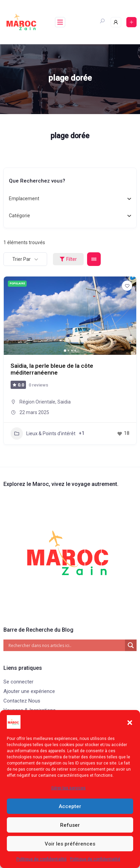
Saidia (64, 402)
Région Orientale (37, 402)
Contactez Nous (22, 701)
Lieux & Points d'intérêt (43, 433)
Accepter (70, 806)
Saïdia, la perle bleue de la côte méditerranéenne (52, 369)
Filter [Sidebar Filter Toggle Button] (68, 259)
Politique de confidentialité (41, 859)
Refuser (70, 825)
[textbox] (24, 199)
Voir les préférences (70, 844)
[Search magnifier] (131, 645)
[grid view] (94, 259)
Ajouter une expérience (29, 691)
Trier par (22, 259)
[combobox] (67, 199)
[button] (130, 722)
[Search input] (66, 645)
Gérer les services (68, 788)
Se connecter (18, 682)
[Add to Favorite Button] (127, 286)
